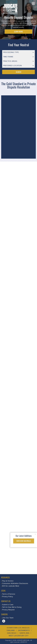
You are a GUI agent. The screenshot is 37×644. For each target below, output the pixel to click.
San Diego (12, 633)
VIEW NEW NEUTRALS (24, 541)
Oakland (11, 630)
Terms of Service (9, 594)
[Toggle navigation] (33, 3)
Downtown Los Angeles (18, 628)
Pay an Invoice (8, 581)
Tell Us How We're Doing (12, 607)
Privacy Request (8, 610)
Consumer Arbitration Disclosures (15, 583)
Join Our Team (8, 618)
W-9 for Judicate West (11, 586)
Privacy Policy (8, 597)
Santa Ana (24, 633)
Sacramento (24, 630)
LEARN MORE (18, 31)
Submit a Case (8, 605)
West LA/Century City (19, 636)
